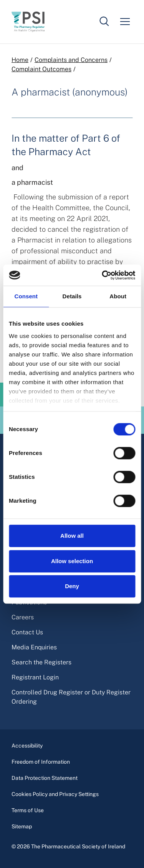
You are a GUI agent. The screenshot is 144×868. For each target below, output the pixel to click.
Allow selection (72, 561)
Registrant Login (35, 677)
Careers (23, 617)
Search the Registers (41, 662)
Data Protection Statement (45, 778)
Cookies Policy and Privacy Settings (55, 794)
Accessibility (27, 746)
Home (20, 60)
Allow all (72, 536)
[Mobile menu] (125, 22)
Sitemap (22, 826)
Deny (72, 586)
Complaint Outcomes (41, 69)
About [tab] (118, 296)
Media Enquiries (34, 647)
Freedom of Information (41, 762)
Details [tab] (72, 296)
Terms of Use (28, 810)
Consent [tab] (26, 296)
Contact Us (27, 632)
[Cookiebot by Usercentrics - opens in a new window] (103, 275)
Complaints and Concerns (71, 60)
